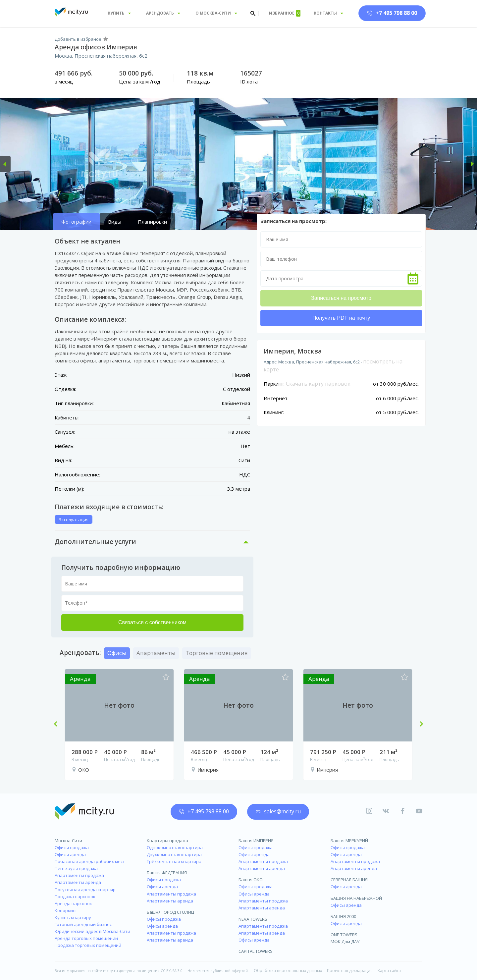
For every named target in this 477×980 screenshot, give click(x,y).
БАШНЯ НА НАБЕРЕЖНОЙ (356, 898)
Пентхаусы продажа (76, 868)
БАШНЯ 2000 (343, 916)
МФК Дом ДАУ (345, 942)
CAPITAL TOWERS (256, 951)
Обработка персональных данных (288, 971)
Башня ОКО (251, 880)
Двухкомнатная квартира (174, 854)
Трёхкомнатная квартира (174, 861)
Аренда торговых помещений (86, 938)
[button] (5, 164)
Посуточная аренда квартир (85, 890)
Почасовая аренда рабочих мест (90, 861)
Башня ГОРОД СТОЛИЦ (170, 912)
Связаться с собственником (152, 622)
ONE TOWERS (344, 935)
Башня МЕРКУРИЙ (349, 841)
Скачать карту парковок (318, 384)
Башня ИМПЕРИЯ (256, 841)
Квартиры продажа (167, 841)
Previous (58, 725)
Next (419, 725)
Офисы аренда (70, 854)
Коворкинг (66, 910)
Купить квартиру (73, 917)
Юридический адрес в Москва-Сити (92, 931)
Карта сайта (389, 971)
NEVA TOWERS (253, 919)
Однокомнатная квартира (175, 847)
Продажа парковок (75, 897)
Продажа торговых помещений (88, 945)
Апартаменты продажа (79, 875)
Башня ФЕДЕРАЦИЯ (167, 873)
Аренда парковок (73, 903)
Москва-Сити (68, 841)
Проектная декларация (350, 971)
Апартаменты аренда (78, 882)
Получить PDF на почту (341, 318)
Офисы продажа (72, 847)
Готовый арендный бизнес (83, 924)
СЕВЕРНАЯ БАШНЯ (349, 880)
